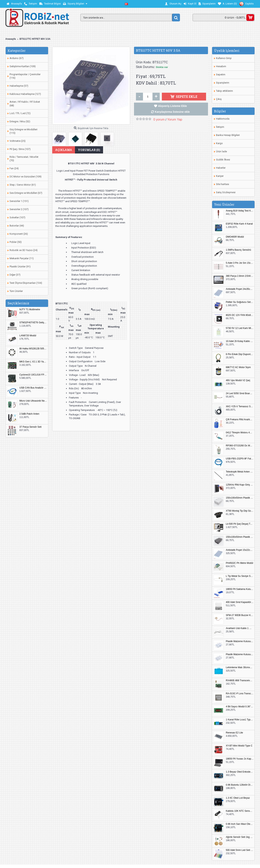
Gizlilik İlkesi (223, 160)
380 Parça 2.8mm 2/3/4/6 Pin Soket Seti (240, 276)
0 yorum (159, 119)
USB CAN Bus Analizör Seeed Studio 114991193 (33, 388)
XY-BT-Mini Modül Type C (239, 746)
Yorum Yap (175, 119)
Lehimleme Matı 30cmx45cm (240, 668)
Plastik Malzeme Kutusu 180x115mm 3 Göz (240, 654)
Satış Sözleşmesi (226, 192)
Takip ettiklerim (224, 91)
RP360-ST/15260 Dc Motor (240, 446)
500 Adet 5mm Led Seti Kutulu (240, 850)
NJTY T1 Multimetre (30, 310)
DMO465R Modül (235, 237)
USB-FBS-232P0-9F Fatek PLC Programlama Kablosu (240, 459)
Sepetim (221, 74)
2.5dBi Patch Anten (29, 414)
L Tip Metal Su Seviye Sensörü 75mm (240, 576)
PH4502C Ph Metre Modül (240, 563)
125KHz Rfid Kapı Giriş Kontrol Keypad (240, 485)
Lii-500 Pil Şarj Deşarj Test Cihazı (240, 524)
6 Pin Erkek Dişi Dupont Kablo (240, 354)
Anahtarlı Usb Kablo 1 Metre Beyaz (240, 628)
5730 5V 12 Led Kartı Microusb (240, 328)
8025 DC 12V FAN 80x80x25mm (240, 315)
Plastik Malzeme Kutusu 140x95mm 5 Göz (240, 641)
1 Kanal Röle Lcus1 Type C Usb (240, 720)
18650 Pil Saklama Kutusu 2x (240, 589)
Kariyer (220, 176)
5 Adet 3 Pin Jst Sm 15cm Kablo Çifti (240, 263)
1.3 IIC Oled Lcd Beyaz (238, 798)
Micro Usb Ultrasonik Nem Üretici (33, 401)
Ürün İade (221, 151)
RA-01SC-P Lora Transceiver (240, 694)
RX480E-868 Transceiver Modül (240, 681)
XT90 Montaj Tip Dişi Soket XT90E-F (240, 511)
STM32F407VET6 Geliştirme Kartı (33, 323)
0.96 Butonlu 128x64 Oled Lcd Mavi (240, 785)
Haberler (221, 168)
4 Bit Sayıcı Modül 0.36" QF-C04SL (240, 707)
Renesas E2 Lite (234, 733)
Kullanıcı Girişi (224, 58)
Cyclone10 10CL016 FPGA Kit (33, 375)
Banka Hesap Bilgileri (228, 135)
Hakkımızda (223, 119)
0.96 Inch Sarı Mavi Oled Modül (240, 824)
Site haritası (223, 184)
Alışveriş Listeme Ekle (173, 106)
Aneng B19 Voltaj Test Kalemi (240, 211)
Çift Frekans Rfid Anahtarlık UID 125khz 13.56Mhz (240, 420)
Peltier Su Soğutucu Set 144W (240, 302)
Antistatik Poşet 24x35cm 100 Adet (240, 289)
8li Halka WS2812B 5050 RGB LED (33, 349)
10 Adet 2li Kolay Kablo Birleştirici (240, 341)
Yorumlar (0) (89, 150)
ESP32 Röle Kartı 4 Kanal (239, 224)
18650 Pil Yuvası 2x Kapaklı (240, 759)
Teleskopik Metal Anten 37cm (240, 472)
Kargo (219, 143)
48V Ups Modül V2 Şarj (238, 380)
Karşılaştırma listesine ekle (172, 112)
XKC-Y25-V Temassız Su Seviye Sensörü (240, 407)
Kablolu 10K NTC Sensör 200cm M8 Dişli (240, 811)
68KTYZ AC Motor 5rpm (238, 367)
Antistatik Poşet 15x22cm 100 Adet (240, 550)
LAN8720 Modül (28, 336)
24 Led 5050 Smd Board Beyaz (240, 393)
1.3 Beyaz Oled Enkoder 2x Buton (240, 772)
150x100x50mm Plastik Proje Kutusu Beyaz (240, 498)
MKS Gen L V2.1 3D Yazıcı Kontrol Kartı (33, 362)
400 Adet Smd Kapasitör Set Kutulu (240, 602)
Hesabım (221, 66)
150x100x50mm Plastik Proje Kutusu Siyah (240, 537)
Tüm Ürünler (16, 291)
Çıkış (219, 99)
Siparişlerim (223, 83)
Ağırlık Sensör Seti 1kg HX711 (240, 837)
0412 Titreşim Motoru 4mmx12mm (240, 433)
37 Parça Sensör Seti (30, 427)
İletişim (220, 127)
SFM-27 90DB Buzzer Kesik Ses (240, 615)
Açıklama (64, 150)
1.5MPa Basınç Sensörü (238, 250)
